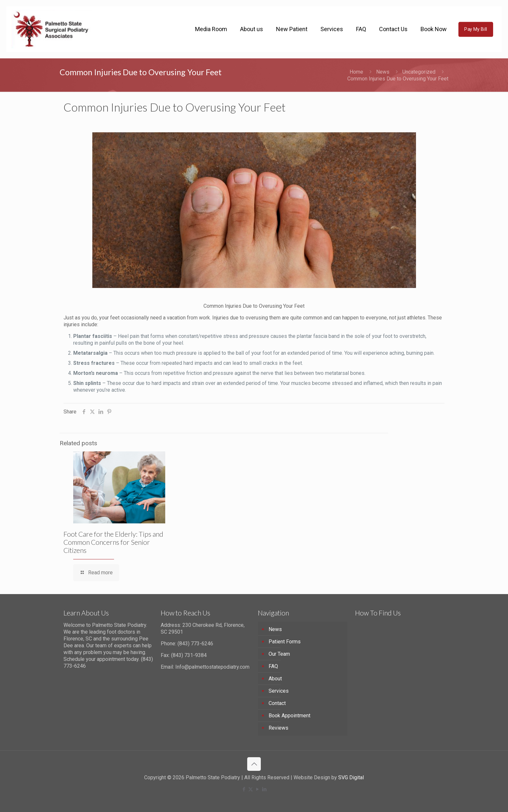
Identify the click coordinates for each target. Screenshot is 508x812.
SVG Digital (351, 777)
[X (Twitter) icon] (251, 789)
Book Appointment (289, 716)
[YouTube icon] (257, 789)
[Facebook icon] (244, 789)
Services (279, 691)
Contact (277, 703)
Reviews (278, 728)
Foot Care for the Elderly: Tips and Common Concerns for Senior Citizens (113, 542)
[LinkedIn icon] (264, 789)
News (383, 72)
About (275, 679)
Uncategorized (419, 72)
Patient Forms (285, 642)
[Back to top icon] (254, 764)
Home (356, 72)
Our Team (279, 654)
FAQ (273, 666)
